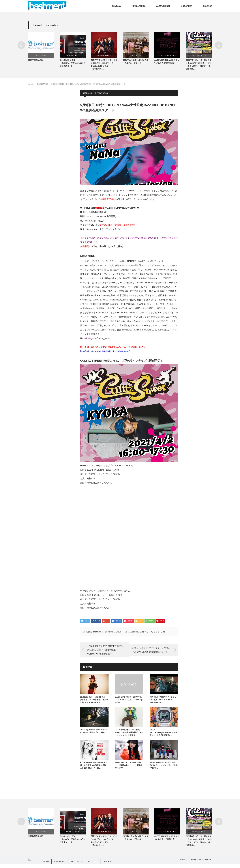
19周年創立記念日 (36, 62)
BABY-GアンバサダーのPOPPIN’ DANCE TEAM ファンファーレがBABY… (129, 702)
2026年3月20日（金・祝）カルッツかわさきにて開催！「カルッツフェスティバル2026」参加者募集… (199, 66)
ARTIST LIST (187, 6)
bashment (97, 634)
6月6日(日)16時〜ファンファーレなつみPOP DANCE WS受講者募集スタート (153, 652)
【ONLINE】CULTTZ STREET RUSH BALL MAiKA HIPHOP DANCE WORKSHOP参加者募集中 (103, 652)
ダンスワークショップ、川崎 (153, 634)
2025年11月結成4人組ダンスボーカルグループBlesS (136, 63)
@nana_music (103, 340)
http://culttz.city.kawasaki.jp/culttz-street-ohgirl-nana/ (105, 353)
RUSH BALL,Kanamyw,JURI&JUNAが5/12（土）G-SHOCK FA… (163, 734)
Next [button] (219, 45)
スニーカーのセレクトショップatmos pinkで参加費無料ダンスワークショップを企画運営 (129, 734)
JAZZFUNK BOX (163, 6)
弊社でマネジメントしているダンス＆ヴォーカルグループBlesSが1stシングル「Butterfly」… (104, 66)
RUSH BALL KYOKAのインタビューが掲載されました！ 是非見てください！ (129, 767)
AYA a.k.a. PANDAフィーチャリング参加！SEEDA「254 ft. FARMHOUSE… (163, 702)
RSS (29, 864)
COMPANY (116, 6)
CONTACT (207, 6)
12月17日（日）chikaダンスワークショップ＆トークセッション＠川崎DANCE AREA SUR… (94, 702)
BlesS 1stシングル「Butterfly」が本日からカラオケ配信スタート (73, 65)
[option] (44, 48)
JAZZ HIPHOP (134, 634)
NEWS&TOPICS (139, 6)
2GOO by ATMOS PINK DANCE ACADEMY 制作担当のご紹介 (94, 733)
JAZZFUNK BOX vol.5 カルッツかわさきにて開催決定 (167, 63)
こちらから (107, 485)
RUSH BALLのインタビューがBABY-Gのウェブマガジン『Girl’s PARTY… (164, 767)
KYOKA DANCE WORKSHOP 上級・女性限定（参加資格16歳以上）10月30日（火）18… (94, 767)
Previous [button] (21, 45)
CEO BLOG (41, 55)
